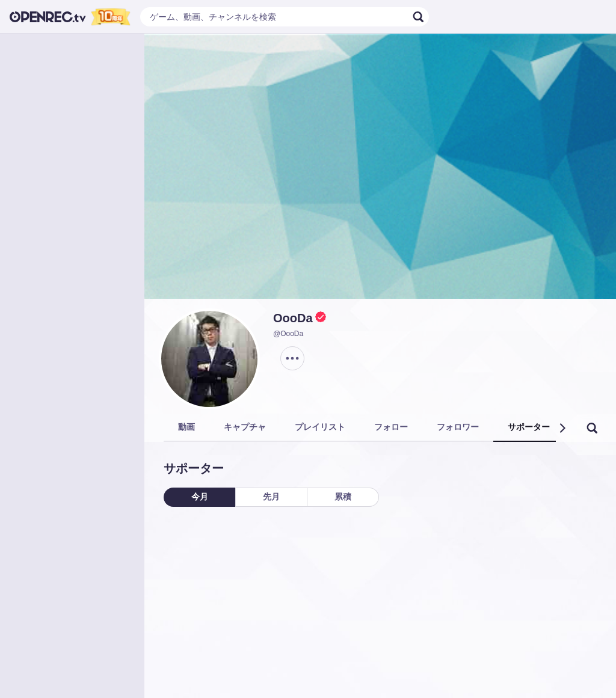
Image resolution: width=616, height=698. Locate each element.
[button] (562, 428)
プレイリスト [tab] (320, 427)
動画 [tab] (186, 427)
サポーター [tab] (529, 427)
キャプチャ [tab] (245, 427)
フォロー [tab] (391, 427)
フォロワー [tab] (458, 427)
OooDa (293, 318)
